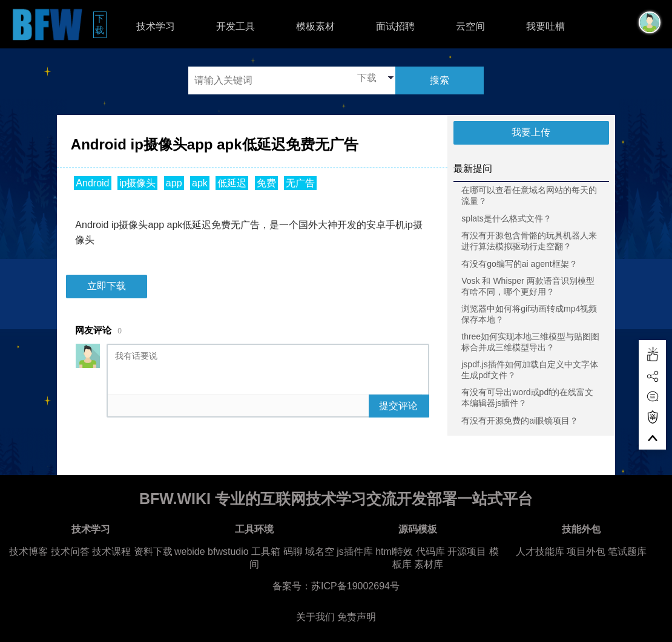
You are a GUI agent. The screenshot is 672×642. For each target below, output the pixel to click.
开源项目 (467, 552)
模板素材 (315, 26)
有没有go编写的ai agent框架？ (519, 264)
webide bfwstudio (213, 552)
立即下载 (107, 286)
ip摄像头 (137, 183)
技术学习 (156, 26)
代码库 (430, 552)
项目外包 (586, 552)
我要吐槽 (545, 26)
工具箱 (266, 552)
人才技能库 (540, 552)
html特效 (394, 552)
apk (200, 183)
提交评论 (398, 406)
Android (92, 183)
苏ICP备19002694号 (355, 586)
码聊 (293, 552)
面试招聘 (395, 26)
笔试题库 (627, 552)
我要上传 (531, 132)
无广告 (300, 183)
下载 (101, 24)
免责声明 (357, 617)
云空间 (470, 26)
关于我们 (315, 617)
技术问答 (70, 552)
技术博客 (28, 552)
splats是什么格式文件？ (506, 218)
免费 (266, 183)
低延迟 (232, 183)
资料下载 (153, 552)
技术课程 (111, 552)
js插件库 (355, 552)
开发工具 (236, 26)
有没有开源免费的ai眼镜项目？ (520, 421)
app (174, 183)
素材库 (429, 564)
